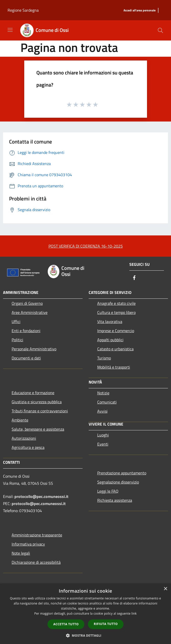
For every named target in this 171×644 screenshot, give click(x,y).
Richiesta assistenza (115, 500)
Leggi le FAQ (108, 491)
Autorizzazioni (24, 438)
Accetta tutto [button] (66, 624)
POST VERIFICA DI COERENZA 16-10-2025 (86, 246)
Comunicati (107, 402)
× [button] (165, 589)
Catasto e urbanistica (115, 349)
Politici (17, 340)
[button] (86, 635)
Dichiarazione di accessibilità (36, 562)
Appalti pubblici (110, 340)
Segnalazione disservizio (118, 482)
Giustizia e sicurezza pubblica (37, 402)
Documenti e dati (26, 358)
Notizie (103, 393)
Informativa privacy (28, 544)
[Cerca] (160, 30)
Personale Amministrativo (34, 349)
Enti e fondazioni (26, 331)
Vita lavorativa (110, 321)
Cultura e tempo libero (116, 312)
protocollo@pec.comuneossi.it (41, 496)
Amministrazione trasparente (37, 535)
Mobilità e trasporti (114, 367)
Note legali (21, 553)
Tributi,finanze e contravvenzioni (40, 411)
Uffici (16, 321)
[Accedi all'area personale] (140, 11)
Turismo (104, 358)
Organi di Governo (27, 303)
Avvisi (102, 411)
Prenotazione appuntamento (122, 473)
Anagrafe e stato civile (116, 303)
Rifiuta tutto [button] (106, 624)
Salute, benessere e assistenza (38, 429)
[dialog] (85, 614)
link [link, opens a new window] (134, 613)
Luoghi (103, 435)
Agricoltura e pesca (28, 447)
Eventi (103, 444)
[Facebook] (134, 278)
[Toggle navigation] (10, 30)
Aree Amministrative (30, 312)
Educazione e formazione (33, 393)
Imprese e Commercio (116, 331)
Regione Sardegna (23, 10)
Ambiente (20, 420)
